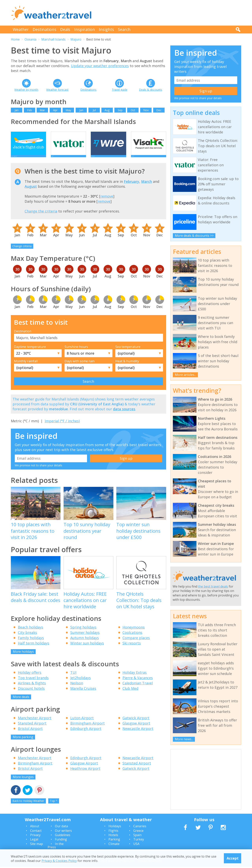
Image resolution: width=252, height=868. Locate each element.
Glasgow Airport (136, 729)
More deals (21, 703)
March (147, 187)
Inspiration (85, 29)
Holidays (115, 827)
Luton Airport (82, 724)
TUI (73, 678)
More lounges (23, 783)
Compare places (136, 644)
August (31, 192)
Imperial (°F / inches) (62, 427)
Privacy (35, 836)
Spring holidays (83, 633)
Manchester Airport (35, 724)
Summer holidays (85, 638)
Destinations (44, 29)
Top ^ (54, 807)
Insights (106, 29)
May (68, 110)
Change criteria (22, 252)
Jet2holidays (81, 684)
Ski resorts (132, 649)
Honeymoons (134, 633)
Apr (55, 110)
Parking (114, 841)
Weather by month (26, 90)
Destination (23, 337)
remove (107, 202)
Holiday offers (30, 678)
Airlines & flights (32, 689)
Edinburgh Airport (86, 734)
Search (124, 29)
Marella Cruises (83, 694)
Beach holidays (31, 633)
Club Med (130, 694)
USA (136, 845)
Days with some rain (80, 367)
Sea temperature (128, 353)
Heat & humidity (127, 367)
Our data (61, 827)
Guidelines (63, 836)
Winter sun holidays (87, 649)
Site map (37, 845)
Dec (159, 110)
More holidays (23, 657)
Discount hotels (31, 694)
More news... (184, 739)
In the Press (56, 847)
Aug (107, 110)
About (35, 827)
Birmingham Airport (88, 729)
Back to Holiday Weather (28, 807)
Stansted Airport (32, 729)
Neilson (77, 689)
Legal (34, 841)
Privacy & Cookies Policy (59, 861)
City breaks (27, 638)
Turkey (139, 841)
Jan (17, 110)
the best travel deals (213, 586)
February (132, 187)
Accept (233, 858)
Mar (42, 110)
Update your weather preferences (100, 66)
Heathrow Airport (85, 774)
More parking (23, 743)
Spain (137, 836)
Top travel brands (33, 684)
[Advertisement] (170, 13)
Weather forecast (57, 90)
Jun (81, 110)
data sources (124, 415)
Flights (113, 832)
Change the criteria (41, 217)
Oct (133, 110)
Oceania (31, 39)
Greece (138, 832)
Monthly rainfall (26, 367)
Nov (146, 110)
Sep (120, 110)
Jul (94, 110)
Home (15, 39)
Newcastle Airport (138, 734)
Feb (30, 110)
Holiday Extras (135, 678)
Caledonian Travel (138, 689)
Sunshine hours (76, 353)
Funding (61, 841)
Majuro (76, 39)
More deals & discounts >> (194, 236)
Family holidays (31, 644)
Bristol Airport (30, 734)
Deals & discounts (151, 90)
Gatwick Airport (136, 724)
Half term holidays (34, 649)
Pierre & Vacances (138, 684)
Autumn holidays (85, 644)
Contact (36, 832)
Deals (65, 29)
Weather (21, 29)
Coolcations (132, 638)
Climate (114, 845)
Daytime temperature (30, 353)
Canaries (140, 827)
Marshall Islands (53, 39)
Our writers (63, 832)
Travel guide (120, 90)
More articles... (185, 375)
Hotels (113, 836)
